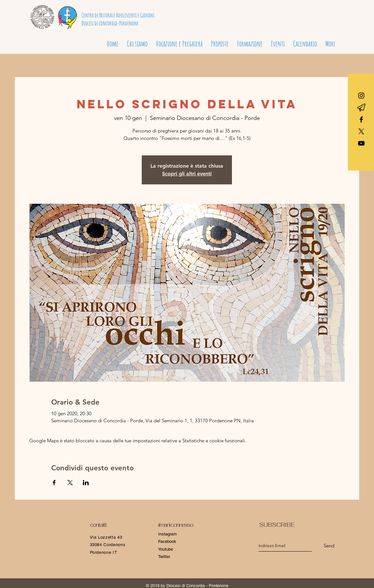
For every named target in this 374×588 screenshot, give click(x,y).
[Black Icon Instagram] (361, 96)
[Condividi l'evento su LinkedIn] (86, 483)
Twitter (164, 557)
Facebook (167, 541)
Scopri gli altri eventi (187, 174)
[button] (179, 41)
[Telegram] (361, 108)
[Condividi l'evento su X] (70, 483)
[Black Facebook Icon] (361, 119)
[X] (361, 131)
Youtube (166, 549)
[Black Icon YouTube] (361, 143)
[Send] (329, 546)
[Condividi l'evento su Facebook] (54, 483)
